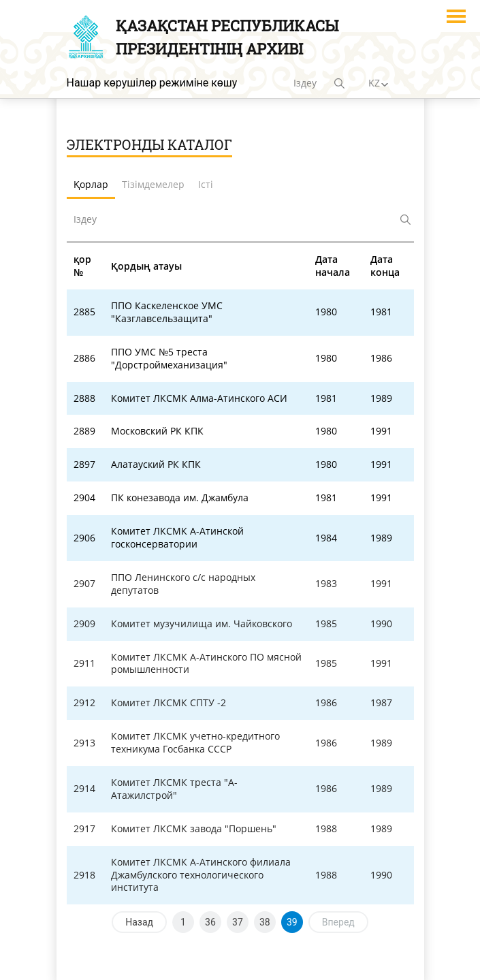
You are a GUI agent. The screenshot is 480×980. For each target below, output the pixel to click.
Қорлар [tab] (91, 184)
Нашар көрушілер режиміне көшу (152, 83)
